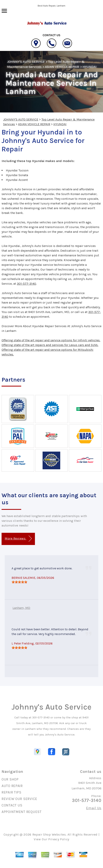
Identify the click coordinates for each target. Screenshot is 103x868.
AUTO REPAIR (12, 786)
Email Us (94, 808)
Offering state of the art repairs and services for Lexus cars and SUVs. (50, 345)
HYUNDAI (90, 67)
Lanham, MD (21, 608)
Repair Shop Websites (49, 834)
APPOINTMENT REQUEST (22, 812)
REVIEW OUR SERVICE (19, 799)
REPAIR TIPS (11, 792)
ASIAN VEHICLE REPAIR (62, 67)
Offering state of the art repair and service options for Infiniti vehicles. (51, 340)
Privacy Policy (59, 839)
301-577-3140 (26, 284)
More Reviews (18, 539)
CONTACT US (12, 805)
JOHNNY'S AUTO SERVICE (26, 62)
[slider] (19, 582)
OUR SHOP (10, 779)
